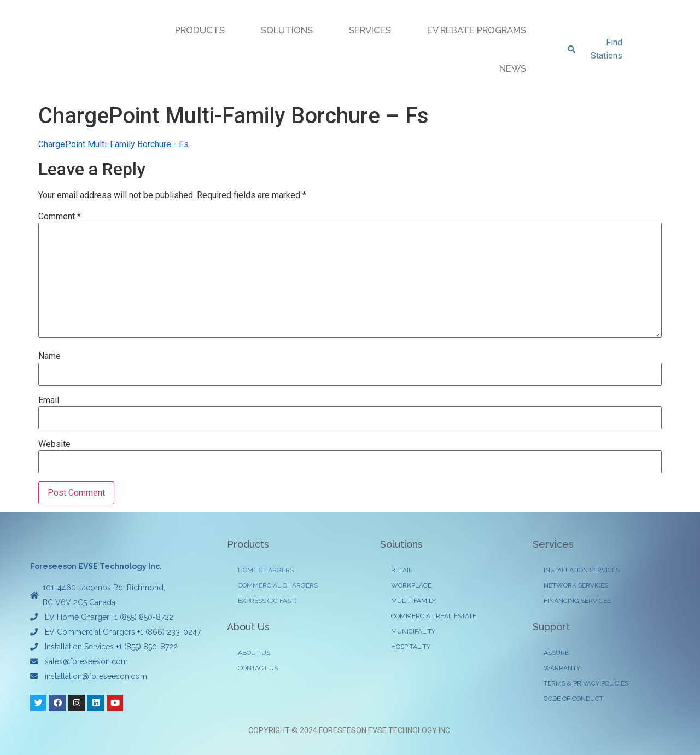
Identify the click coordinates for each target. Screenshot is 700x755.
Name (49, 356)
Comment (60, 217)
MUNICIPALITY (413, 631)
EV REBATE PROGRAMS (477, 30)
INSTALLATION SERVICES (582, 570)
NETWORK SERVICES (576, 585)
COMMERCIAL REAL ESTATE (434, 616)
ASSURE (556, 653)
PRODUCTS (200, 30)
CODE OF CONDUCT (573, 699)
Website (54, 444)
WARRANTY (562, 668)
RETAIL (402, 570)
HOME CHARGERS (266, 570)
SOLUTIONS (287, 30)
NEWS (513, 68)
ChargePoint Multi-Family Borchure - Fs (113, 144)
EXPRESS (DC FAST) (267, 601)
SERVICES (370, 30)
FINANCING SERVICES (577, 601)
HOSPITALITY (411, 647)
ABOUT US (254, 653)
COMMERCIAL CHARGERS (278, 585)
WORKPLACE (411, 585)
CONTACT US (258, 668)
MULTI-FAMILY (413, 601)
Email (49, 400)
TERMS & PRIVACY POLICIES (586, 683)
